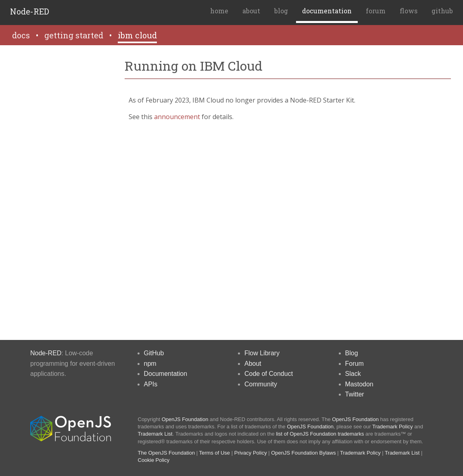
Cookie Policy (154, 460)
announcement (177, 117)
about (251, 11)
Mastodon (359, 384)
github (442, 11)
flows (409, 11)
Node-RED (30, 11)
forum (376, 11)
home (219, 11)
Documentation (166, 374)
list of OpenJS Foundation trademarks (320, 434)
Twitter (355, 394)
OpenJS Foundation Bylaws (303, 453)
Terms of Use (215, 453)
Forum (355, 364)
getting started (74, 35)
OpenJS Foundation (185, 419)
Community (261, 384)
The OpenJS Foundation (167, 453)
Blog (352, 353)
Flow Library (262, 353)
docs (21, 35)
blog (281, 11)
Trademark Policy (393, 427)
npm (150, 364)
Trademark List (155, 434)
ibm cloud (137, 35)
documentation (327, 11)
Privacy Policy (251, 453)
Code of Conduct (269, 374)
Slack (353, 374)
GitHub (154, 353)
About (253, 364)
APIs (151, 384)
